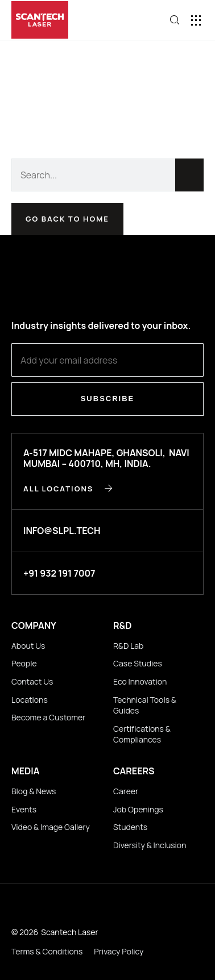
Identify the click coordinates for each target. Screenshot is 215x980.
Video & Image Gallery (51, 827)
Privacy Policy (119, 951)
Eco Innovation (140, 681)
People (24, 663)
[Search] (189, 175)
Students (130, 827)
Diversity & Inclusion (150, 845)
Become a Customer (48, 717)
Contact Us (32, 681)
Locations (30, 700)
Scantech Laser (69, 932)
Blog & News (34, 791)
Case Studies (138, 663)
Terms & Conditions (47, 951)
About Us (28, 646)
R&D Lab (128, 646)
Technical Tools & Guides (145, 705)
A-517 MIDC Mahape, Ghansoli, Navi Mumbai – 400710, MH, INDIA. (106, 458)
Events (24, 809)
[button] (197, 20)
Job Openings (138, 809)
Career (126, 791)
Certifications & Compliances (142, 734)
